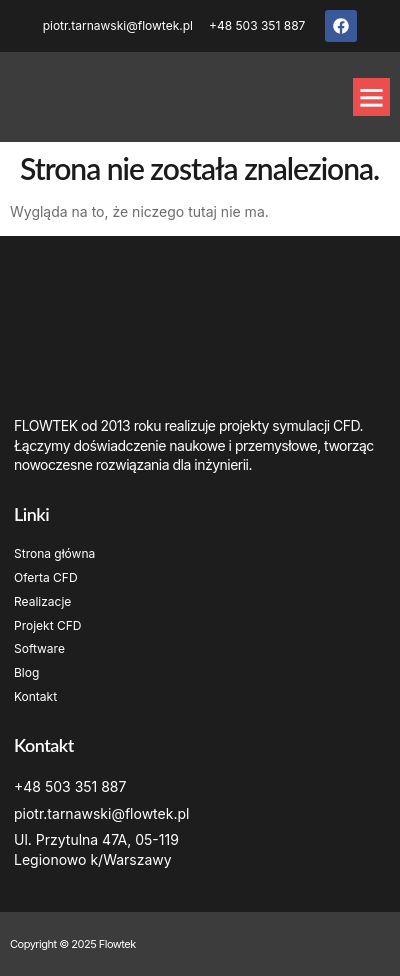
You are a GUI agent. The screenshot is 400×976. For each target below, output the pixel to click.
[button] (372, 97)
